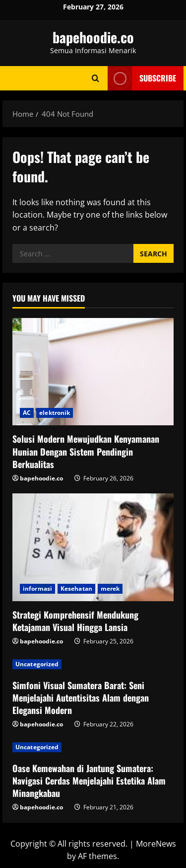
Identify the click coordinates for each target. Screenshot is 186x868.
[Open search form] (95, 78)
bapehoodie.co (93, 37)
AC (27, 413)
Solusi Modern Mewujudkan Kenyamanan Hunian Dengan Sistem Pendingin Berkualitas (86, 451)
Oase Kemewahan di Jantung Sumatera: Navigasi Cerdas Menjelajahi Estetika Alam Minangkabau (89, 781)
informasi (37, 589)
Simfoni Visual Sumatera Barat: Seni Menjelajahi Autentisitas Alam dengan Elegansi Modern (81, 698)
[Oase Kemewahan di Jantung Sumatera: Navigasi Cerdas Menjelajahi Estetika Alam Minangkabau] (93, 747)
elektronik (55, 413)
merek (110, 589)
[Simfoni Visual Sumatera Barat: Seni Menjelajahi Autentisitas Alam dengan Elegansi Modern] (93, 664)
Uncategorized (37, 664)
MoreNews (156, 844)
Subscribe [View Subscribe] (142, 78)
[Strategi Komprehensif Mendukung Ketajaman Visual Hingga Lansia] (93, 547)
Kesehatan (76, 589)
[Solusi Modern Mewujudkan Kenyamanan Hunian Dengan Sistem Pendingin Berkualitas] (93, 372)
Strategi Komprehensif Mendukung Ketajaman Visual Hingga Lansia (75, 621)
